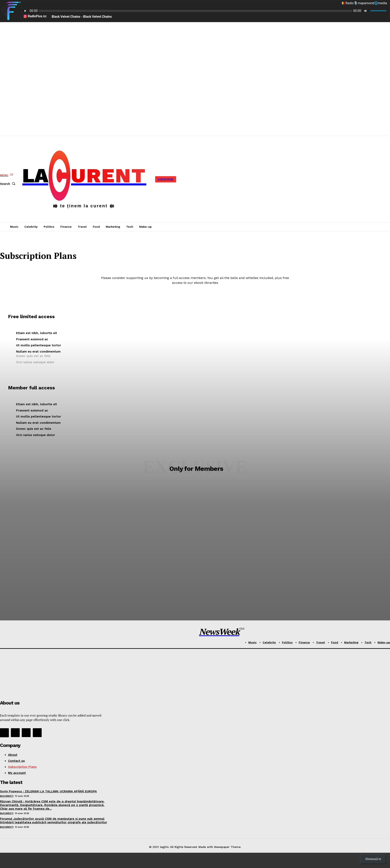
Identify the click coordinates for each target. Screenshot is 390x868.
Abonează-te (373, 859)
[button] (8, 184)
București (7, 796)
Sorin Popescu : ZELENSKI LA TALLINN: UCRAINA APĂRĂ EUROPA (48, 791)
